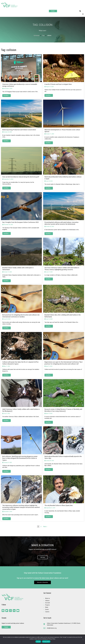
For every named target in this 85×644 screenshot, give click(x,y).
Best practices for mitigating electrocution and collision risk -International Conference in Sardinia (21, 316)
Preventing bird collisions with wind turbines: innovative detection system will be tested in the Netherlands (61, 223)
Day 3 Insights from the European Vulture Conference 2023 (20, 222)
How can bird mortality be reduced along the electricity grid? (21, 177)
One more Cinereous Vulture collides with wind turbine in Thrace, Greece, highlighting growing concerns (62, 269)
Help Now (42, 557)
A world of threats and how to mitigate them (58, 84)
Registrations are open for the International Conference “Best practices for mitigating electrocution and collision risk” (64, 363)
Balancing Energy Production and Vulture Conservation (19, 130)
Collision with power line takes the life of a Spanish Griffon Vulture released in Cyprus (20, 363)
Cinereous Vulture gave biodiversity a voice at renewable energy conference (20, 85)
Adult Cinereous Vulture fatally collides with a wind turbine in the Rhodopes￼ (21, 410)
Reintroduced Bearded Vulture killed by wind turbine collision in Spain (63, 178)
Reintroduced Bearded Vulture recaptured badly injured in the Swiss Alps (63, 457)
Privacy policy (46, 642)
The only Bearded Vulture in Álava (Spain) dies (59, 506)
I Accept (38, 642)
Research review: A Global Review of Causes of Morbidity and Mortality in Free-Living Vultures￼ (63, 410)
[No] (83, 640)
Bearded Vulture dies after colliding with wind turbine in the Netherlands (63, 316)
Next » (45, 527)
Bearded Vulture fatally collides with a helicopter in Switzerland (18, 269)
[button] (80, 11)
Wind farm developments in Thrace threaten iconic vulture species (62, 131)
